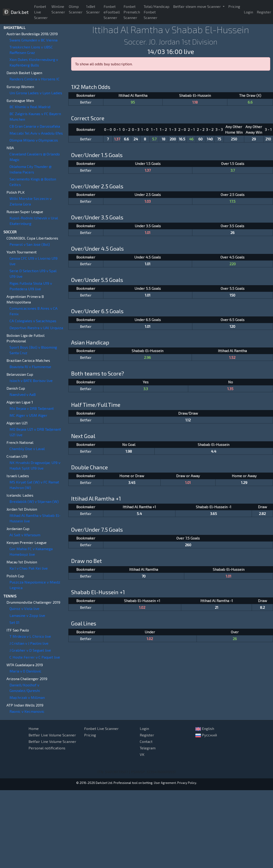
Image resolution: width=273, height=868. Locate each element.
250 (234, 139)
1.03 (148, 201)
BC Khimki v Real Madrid (30, 107)
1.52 (232, 357)
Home (34, 728)
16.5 (182, 139)
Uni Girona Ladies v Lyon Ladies (36, 93)
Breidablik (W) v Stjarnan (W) (34, 501)
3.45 (132, 482)
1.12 (188, 420)
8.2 (262, 607)
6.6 (250, 102)
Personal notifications (47, 748)
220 (233, 264)
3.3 (146, 389)
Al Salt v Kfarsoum (25, 535)
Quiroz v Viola (24, 608)
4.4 (214, 451)
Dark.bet (16, 12)
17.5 (233, 201)
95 (133, 102)
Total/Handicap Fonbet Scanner (157, 12)
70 (144, 576)
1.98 (129, 451)
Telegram (148, 748)
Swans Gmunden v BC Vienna (33, 40)
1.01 (148, 232)
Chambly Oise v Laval (27, 449)
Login (248, 12)
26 (232, 232)
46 (191, 139)
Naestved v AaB (23, 394)
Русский (206, 735)
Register (147, 735)
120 (232, 326)
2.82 (262, 513)
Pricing (234, 6)
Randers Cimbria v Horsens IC (35, 79)
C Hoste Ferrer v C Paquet (35, 657)
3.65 (214, 513)
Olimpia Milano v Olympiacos (34, 140)
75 (219, 139)
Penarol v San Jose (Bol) (30, 244)
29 (254, 139)
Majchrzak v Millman (27, 697)
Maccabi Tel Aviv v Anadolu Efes (36, 133)
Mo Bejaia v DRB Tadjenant (32, 408)
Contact (146, 741)
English (205, 729)
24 (136, 139)
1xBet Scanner (93, 9)
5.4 (139, 513)
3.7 (233, 170)
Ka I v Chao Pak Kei (29, 568)
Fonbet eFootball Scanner (112, 12)
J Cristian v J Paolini (29, 643)
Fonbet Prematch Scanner (132, 12)
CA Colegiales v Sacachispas (33, 321)
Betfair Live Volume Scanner (52, 735)
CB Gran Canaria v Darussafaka (35, 126)
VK (142, 754)
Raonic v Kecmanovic (27, 711)
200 (173, 139)
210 (268, 139)
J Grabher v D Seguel (30, 650)
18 (163, 139)
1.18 (195, 102)
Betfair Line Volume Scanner (52, 741)
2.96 (147, 357)
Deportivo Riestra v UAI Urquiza (36, 328)
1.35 (230, 389)
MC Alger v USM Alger (28, 415)
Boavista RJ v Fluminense (30, 367)
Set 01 (14, 622)
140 (210, 139)
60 (200, 139)
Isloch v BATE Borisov (31, 380)
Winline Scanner (58, 9)
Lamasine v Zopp (27, 615)
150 (232, 295)
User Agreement (165, 783)
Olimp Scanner (76, 9)
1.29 (244, 482)
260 (188, 545)
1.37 (117, 139)
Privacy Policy (187, 783)
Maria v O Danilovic (25, 671)
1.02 (142, 607)
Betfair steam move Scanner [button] (197, 6)
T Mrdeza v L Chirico (30, 636)
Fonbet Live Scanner (41, 12)
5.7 (154, 139)
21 (217, 607)
